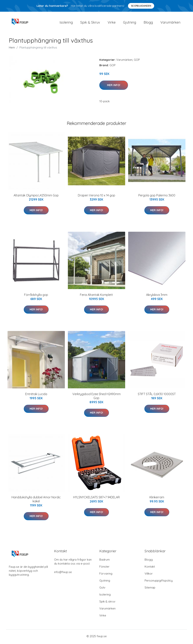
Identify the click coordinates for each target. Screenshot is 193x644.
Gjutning (130, 23)
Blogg (148, 23)
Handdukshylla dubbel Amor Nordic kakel (36, 501)
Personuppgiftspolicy (159, 582)
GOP (137, 61)
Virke (112, 23)
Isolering (66, 23)
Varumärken (170, 23)
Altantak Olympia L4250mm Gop (36, 197)
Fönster (104, 568)
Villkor (149, 575)
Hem (12, 49)
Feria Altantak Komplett (96, 296)
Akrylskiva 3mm (157, 296)
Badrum (105, 561)
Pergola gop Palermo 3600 (157, 197)
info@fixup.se (63, 573)
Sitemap (150, 589)
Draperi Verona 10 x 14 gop (96, 197)
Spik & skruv (107, 603)
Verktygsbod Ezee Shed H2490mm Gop (96, 397)
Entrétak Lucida (36, 395)
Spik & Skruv (90, 23)
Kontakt (150, 568)
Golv (102, 589)
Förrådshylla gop (36, 296)
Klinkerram (157, 499)
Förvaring (106, 575)
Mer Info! (114, 86)
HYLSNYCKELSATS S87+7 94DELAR (96, 499)
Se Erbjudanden (141, 6)
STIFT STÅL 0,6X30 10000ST (157, 395)
